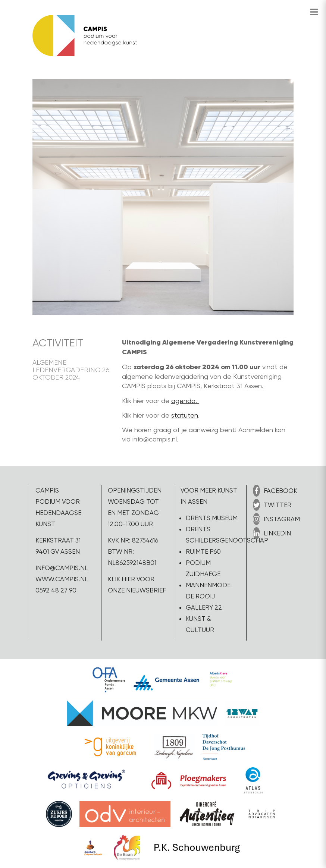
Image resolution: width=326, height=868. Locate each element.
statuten (185, 415)
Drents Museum (212, 518)
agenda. (185, 401)
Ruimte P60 (203, 551)
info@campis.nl (62, 568)
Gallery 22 (204, 607)
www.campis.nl (62, 579)
